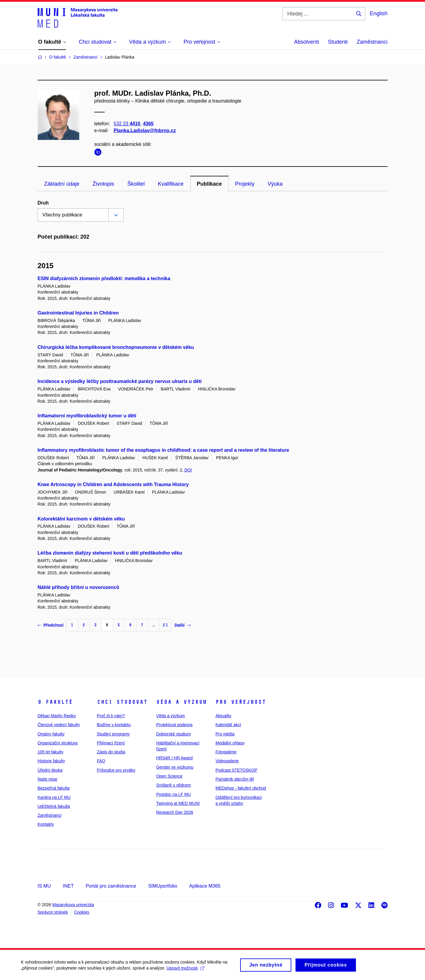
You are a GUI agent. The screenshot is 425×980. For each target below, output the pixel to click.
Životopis (103, 184)
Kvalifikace (171, 184)
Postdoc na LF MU (173, 794)
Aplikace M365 (205, 886)
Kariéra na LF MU (54, 797)
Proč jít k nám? (111, 716)
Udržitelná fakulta (54, 806)
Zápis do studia (111, 752)
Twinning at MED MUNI (178, 803)
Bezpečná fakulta (54, 788)
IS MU (44, 886)
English (378, 13)
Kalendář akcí (228, 725)
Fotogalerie (226, 752)
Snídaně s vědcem (173, 785)
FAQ (101, 761)
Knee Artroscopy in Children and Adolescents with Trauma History (113, 484)
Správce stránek (53, 912)
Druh (43, 203)
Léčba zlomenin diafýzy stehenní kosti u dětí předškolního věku (110, 553)
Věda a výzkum (181, 702)
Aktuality (223, 716)
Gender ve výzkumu (175, 767)
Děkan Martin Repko (57, 716)
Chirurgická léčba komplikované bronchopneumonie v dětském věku (116, 347)
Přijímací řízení (111, 743)
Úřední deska (50, 770)
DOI (188, 470)
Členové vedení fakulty (59, 725)
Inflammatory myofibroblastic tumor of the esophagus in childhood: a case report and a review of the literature (163, 450)
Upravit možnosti (186, 970)
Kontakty (46, 824)
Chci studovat (122, 702)
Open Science (169, 776)
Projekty (245, 184)
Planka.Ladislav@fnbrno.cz (145, 130)
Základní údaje (62, 184)
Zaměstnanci (372, 42)
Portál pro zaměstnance (111, 886)
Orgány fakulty (51, 734)
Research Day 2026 (175, 812)
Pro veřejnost (241, 702)
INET (68, 886)
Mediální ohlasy (230, 743)
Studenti (338, 42)
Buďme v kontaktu (114, 725)
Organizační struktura (58, 743)
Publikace (209, 184)
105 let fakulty (51, 752)
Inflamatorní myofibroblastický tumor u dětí (87, 416)
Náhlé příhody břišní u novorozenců (79, 587)
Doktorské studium (173, 734)
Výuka (275, 184)
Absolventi (306, 42)
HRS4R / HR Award (174, 758)
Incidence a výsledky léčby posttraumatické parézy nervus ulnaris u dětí (120, 381)
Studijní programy (113, 734)
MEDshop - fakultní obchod (241, 788)
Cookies (82, 912)
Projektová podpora (174, 725)
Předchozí (51, 625)
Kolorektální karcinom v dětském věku (81, 519)
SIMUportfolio (163, 886)
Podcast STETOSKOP (236, 770)
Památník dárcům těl (234, 779)
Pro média (225, 734)
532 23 (127, 124)
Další (182, 625)
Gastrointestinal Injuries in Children (78, 313)
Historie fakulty (51, 761)
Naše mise (48, 779)
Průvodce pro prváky (116, 770)
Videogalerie (227, 761)
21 (165, 625)
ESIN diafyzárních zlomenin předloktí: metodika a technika (104, 278)
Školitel (136, 184)
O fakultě (55, 702)
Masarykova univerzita (73, 905)
